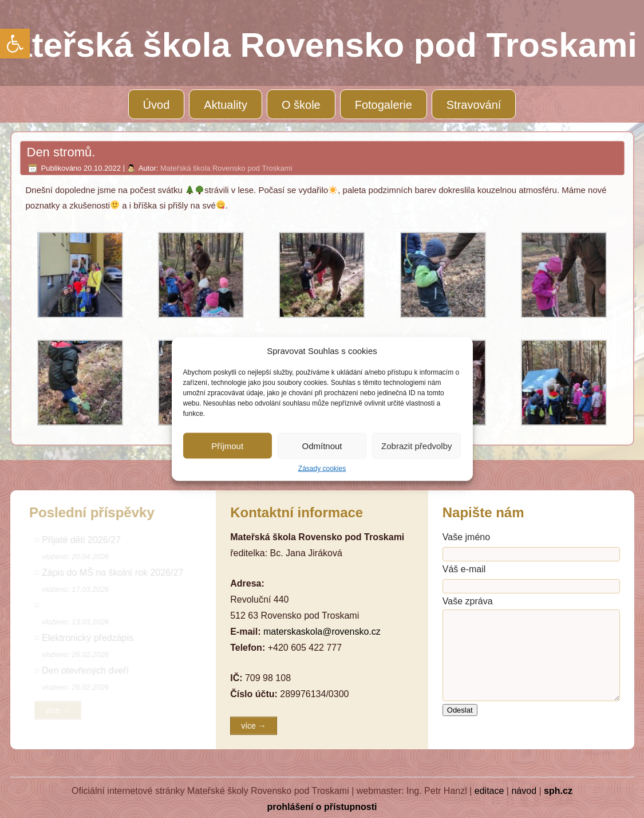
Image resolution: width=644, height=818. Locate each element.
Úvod (157, 105)
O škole (301, 105)
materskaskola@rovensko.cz (322, 632)
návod (524, 791)
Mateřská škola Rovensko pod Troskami (226, 168)
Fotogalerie (384, 105)
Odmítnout (322, 445)
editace (489, 791)
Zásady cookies (322, 469)
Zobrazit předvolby (416, 445)
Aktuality (226, 105)
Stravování (474, 105)
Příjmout (227, 445)
